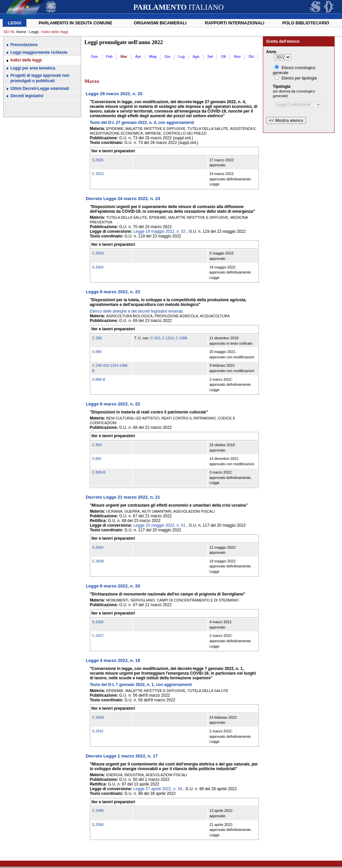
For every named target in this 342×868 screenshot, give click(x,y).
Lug (182, 56)
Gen (95, 56)
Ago (196, 56)
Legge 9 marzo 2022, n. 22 (113, 404)
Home (21, 32)
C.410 (155, 338)
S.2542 (98, 731)
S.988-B (99, 379)
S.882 (97, 459)
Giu (167, 56)
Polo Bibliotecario (306, 23)
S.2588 (98, 825)
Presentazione (24, 45)
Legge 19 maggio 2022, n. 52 (159, 231)
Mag (153, 56)
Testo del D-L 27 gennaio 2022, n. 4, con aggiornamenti (142, 123)
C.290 (97, 338)
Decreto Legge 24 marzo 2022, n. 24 (123, 199)
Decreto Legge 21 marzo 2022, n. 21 (123, 497)
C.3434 (98, 717)
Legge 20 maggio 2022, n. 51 (159, 525)
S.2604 (98, 267)
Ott (224, 56)
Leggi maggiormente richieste (39, 52)
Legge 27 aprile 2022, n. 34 (158, 789)
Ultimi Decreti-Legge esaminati (40, 89)
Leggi (15, 23)
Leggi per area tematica (33, 68)
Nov (237, 56)
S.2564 (98, 547)
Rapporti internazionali (235, 23)
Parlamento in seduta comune (76, 23)
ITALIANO (178, 7)
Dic (251, 56)
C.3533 (98, 253)
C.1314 (168, 338)
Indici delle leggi (26, 60)
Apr (138, 56)
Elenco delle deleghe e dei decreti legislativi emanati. (137, 311)
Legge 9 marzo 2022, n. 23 (113, 292)
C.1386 (182, 338)
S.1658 (98, 622)
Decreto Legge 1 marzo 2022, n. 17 (122, 756)
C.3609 (98, 561)
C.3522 (98, 174)
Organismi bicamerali (160, 23)
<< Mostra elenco (286, 120)
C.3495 (98, 811)
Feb (109, 56)
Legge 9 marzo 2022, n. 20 (113, 586)
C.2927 (98, 636)
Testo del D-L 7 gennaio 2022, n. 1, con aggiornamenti (141, 685)
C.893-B (99, 472)
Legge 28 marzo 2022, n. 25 (114, 94)
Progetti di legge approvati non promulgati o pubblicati (40, 78)
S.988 (97, 352)
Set (210, 56)
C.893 (97, 445)
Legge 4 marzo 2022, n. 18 (113, 660)
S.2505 (98, 160)
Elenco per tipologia (299, 78)
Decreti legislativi (27, 96)
